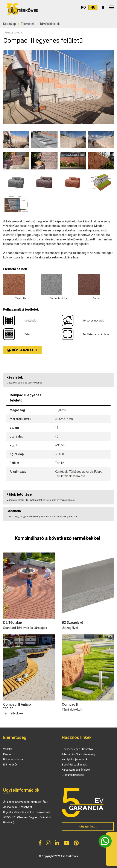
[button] (111, 7)
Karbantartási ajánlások (76, 770)
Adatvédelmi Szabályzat (18, 807)
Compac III (70, 704)
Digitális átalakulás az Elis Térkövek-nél (27, 812)
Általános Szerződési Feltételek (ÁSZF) (26, 802)
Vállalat (8, 749)
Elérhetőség (10, 765)
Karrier (7, 754)
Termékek (28, 24)
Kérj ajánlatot (23, 350)
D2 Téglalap (13, 623)
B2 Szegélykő (72, 623)
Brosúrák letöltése (73, 775)
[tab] (58, 497)
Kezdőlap (10, 24)
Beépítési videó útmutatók (77, 749)
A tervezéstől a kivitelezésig (79, 754)
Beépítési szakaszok (74, 765)
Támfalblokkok (50, 24)
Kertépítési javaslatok (75, 759)
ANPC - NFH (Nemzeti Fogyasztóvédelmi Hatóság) (27, 820)
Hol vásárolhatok (13, 759)
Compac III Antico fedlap (17, 706)
